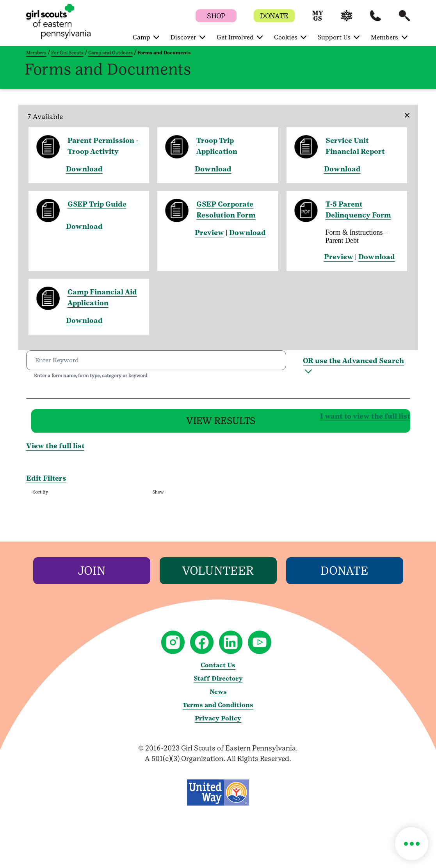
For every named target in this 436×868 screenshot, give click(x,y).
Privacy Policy (218, 723)
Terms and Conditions (218, 710)
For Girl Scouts (67, 53)
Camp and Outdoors (110, 53)
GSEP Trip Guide (97, 204)
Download (84, 169)
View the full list (55, 451)
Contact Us (218, 670)
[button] (318, 19)
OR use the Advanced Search (353, 361)
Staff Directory (218, 683)
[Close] (405, 110)
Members (36, 53)
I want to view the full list (241, 418)
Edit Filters (46, 483)
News (218, 696)
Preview (209, 233)
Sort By (41, 497)
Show (158, 497)
